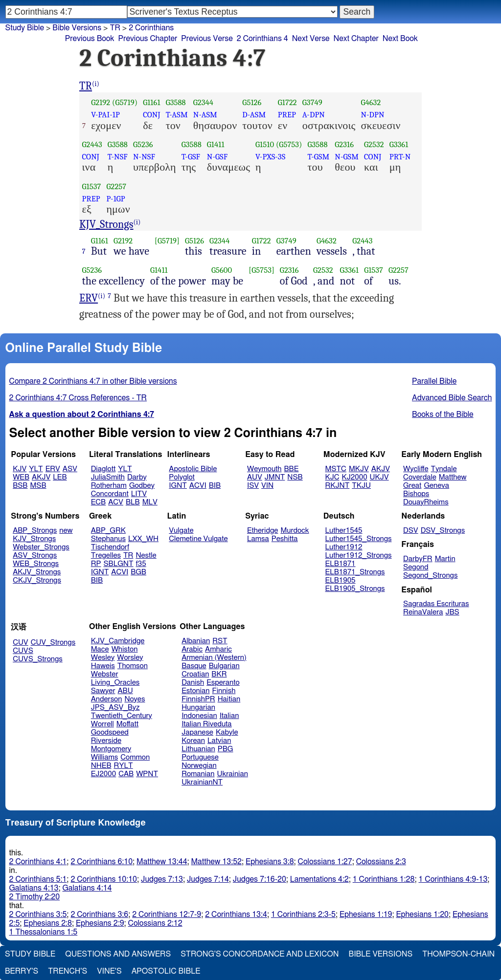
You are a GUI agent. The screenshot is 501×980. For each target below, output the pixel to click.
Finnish (224, 691)
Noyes (135, 699)
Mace (100, 649)
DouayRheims (426, 502)
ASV (70, 469)
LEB (60, 477)
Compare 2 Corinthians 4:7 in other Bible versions (93, 381)
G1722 (287, 102)
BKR (219, 674)
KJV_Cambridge (118, 641)
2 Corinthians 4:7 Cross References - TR (78, 398)
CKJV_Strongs (37, 580)
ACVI (198, 486)
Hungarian (198, 708)
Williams (105, 757)
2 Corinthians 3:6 (99, 915)
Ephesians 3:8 (270, 862)
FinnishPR (198, 699)
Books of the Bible (443, 414)
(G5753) (289, 144)
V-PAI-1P (105, 115)
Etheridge (262, 531)
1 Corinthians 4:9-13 (453, 879)
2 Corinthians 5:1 (38, 879)
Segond (416, 567)
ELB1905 (341, 580)
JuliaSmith (108, 477)
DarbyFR (418, 559)
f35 (141, 564)
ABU (125, 691)
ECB (98, 502)
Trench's (68, 971)
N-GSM (347, 157)
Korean (193, 741)
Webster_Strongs (41, 547)
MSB (38, 486)
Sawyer (103, 691)
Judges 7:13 (162, 879)
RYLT (123, 766)
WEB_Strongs (36, 564)
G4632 (371, 102)
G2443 (92, 144)
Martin (445, 559)
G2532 (374, 144)
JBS (452, 612)
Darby (137, 477)
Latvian (219, 741)
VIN (267, 486)
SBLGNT (118, 564)
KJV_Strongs (106, 224)
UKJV (379, 477)
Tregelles (106, 555)
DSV (411, 531)
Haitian (229, 699)
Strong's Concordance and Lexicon (260, 954)
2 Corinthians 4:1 (38, 862)
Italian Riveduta (206, 724)
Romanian (198, 774)
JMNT (275, 477)
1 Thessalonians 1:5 (44, 932)
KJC (332, 477)
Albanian (196, 641)
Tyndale (444, 469)
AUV (255, 477)
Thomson (133, 666)
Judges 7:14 (208, 879)
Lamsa (258, 539)
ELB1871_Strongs (355, 572)
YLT (36, 469)
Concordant (110, 494)
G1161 (151, 102)
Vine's (109, 971)
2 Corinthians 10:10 (104, 879)
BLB (133, 502)
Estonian (195, 691)
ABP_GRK (108, 531)
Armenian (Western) (214, 658)
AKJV (41, 477)
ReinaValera (423, 612)
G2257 (116, 186)
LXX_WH (143, 539)
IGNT (178, 486)
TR (115, 28)
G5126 (252, 102)
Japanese (197, 732)
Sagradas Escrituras (436, 604)
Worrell (102, 724)
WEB (21, 477)
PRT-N (400, 157)
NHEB (101, 766)
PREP (287, 115)
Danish (193, 683)
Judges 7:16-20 (260, 879)
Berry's (22, 971)
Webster (105, 674)
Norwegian (199, 766)
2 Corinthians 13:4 (236, 915)
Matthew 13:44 (162, 862)
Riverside (106, 741)
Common (135, 757)
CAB (126, 774)
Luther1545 (344, 531)
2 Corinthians (151, 28)
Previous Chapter (148, 39)
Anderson (107, 699)
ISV (253, 486)
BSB (20, 486)
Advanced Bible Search (452, 398)
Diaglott (103, 469)
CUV (21, 642)
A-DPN (314, 115)
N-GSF (217, 157)
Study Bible (25, 28)
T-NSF (118, 157)
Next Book (400, 39)
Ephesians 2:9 (100, 923)
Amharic (218, 649)
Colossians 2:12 (155, 923)
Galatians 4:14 (87, 888)
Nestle (146, 555)
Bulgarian (224, 666)
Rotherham (109, 486)
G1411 (216, 144)
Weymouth (264, 469)
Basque (194, 666)
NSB (295, 477)
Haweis (103, 666)
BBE (292, 469)
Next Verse (311, 39)
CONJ (151, 115)
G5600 (222, 270)
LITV (139, 494)
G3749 (312, 102)
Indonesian (199, 716)
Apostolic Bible (166, 971)
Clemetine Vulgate (198, 539)
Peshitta (285, 539)
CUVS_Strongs (38, 659)
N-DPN (372, 115)
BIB (215, 486)
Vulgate (181, 531)
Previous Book (90, 39)
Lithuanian (198, 749)
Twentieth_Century (122, 716)
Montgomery (111, 749)
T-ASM (177, 115)
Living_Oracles (115, 683)
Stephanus (108, 539)
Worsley (130, 658)
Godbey (142, 486)
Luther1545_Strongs (359, 539)
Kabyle (227, 732)
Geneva (436, 486)
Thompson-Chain (458, 954)
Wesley (103, 658)
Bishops (416, 494)
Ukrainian (233, 774)
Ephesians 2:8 (48, 923)
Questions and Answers (118, 954)
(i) (96, 84)
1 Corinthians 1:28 (384, 879)
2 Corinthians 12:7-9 (167, 915)
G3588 (176, 102)
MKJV (359, 469)
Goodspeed (110, 732)
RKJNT (338, 486)
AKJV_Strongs (37, 572)
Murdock (295, 531)
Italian (229, 716)
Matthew (453, 477)
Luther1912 (344, 547)
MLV (150, 502)
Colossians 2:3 (381, 862)
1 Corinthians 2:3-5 (303, 915)
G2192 (101, 102)
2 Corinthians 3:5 (38, 915)
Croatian (195, 674)
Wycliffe (416, 469)
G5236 (143, 144)
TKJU (361, 486)
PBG (226, 749)
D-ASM (254, 115)
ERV (89, 298)
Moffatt (127, 724)
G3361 (399, 144)
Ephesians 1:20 (422, 915)
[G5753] (262, 270)
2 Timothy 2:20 (35, 897)
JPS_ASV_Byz (115, 708)
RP (96, 564)
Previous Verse (207, 39)
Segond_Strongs (430, 576)
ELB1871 (341, 564)
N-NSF (144, 157)
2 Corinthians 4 (262, 39)
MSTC (336, 469)
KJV (20, 469)
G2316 (344, 144)
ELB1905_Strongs (355, 589)
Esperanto (223, 683)
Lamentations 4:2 (319, 879)
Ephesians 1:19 (366, 915)
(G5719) (125, 102)
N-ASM (205, 115)
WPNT (147, 774)
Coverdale (420, 477)
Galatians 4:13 (34, 888)
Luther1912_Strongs (359, 555)
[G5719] (167, 241)
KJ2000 (355, 477)
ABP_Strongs (35, 531)
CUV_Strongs (53, 642)
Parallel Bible (434, 381)
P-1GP (115, 199)
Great (412, 486)
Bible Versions (77, 28)
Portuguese (200, 757)
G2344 (203, 102)
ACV (116, 502)
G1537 (92, 186)
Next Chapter (356, 39)
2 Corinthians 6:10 (102, 862)
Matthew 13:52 (216, 862)
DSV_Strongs (443, 531)
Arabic (192, 649)
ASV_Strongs (35, 555)
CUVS (23, 651)
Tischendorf (110, 547)
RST (220, 641)
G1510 (265, 144)
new (66, 531)
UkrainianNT (202, 782)
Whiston (125, 649)
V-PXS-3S (270, 157)
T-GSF (191, 157)
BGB (138, 572)
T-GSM (319, 157)
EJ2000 (103, 774)
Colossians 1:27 (325, 862)
